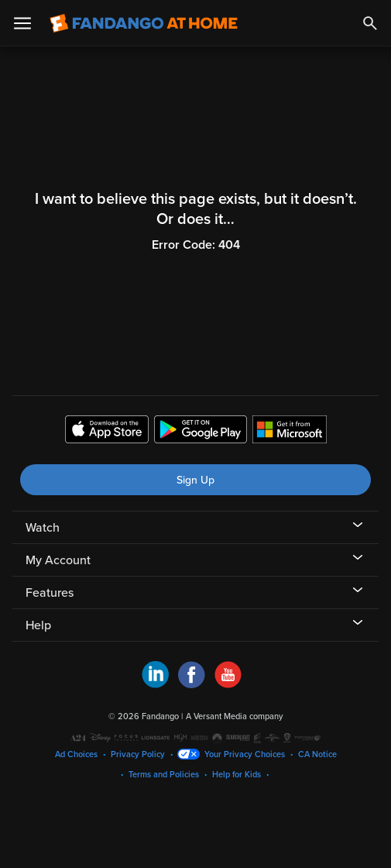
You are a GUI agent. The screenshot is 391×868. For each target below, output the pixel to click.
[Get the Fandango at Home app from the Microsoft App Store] (290, 432)
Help (38, 625)
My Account (58, 560)
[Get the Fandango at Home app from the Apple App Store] (107, 432)
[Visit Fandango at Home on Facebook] (192, 684)
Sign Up (195, 480)
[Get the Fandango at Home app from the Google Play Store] (201, 432)
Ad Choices (76, 754)
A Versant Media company (234, 716)
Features (50, 593)
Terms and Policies (164, 775)
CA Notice (317, 754)
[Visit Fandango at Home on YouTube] (228, 684)
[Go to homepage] (144, 23)
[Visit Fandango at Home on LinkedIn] (155, 684)
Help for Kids (237, 775)
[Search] (370, 23)
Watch (43, 528)
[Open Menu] (22, 23)
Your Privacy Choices (245, 754)
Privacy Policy (138, 754)
